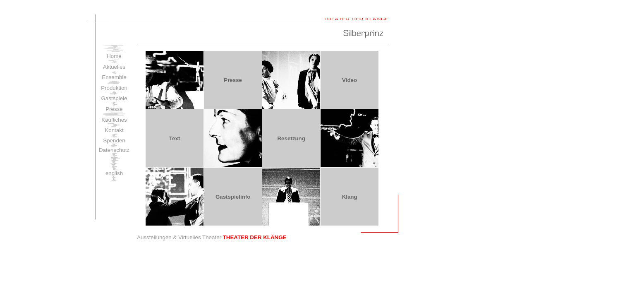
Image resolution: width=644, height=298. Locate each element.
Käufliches (114, 120)
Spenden (114, 141)
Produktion (114, 88)
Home (114, 56)
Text (175, 138)
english (114, 173)
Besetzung (291, 138)
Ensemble (114, 77)
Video (350, 80)
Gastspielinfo (233, 197)
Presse (114, 109)
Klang (350, 197)
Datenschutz (114, 150)
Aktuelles (114, 67)
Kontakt (114, 130)
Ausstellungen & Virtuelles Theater (212, 237)
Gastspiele (114, 98)
